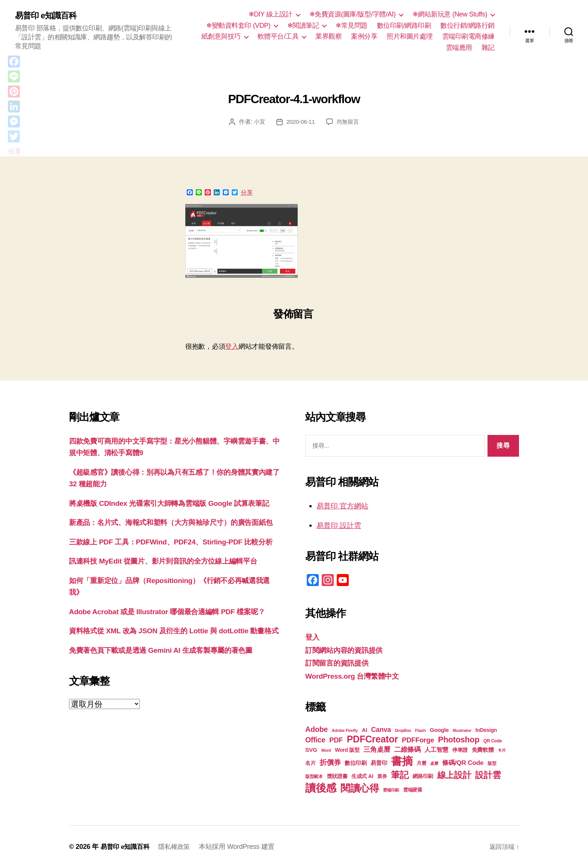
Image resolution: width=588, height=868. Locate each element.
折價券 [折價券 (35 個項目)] (330, 762)
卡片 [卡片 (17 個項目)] (502, 750)
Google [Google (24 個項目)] (439, 730)
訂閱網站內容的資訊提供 (348, 650)
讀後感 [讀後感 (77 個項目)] (321, 788)
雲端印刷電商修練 (468, 36)
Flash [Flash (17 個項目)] (421, 730)
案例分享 (364, 36)
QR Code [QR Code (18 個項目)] (493, 741)
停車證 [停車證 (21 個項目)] (460, 750)
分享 (247, 193)
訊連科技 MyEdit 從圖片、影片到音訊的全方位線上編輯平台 (173, 596)
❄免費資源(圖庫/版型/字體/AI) (352, 14)
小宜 (258, 122)
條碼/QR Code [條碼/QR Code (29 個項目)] (463, 763)
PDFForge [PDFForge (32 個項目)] (418, 740)
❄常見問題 (352, 25)
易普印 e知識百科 (49, 16)
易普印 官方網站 (345, 506)
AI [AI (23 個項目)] (364, 730)
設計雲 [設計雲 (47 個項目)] (488, 775)
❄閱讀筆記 (303, 25)
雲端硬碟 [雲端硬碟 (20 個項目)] (413, 790)
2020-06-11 (300, 122)
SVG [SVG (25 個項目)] (311, 750)
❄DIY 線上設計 (271, 14)
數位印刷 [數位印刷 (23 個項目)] (356, 763)
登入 (232, 346)
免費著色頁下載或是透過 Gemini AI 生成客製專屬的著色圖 (170, 709)
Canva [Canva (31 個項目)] (381, 730)
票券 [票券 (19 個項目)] (382, 777)
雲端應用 (459, 48)
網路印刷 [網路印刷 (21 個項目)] (423, 776)
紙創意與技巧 (221, 36)
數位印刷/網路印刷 (404, 25)
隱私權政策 (178, 847)
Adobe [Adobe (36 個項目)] (316, 729)
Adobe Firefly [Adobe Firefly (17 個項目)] (345, 730)
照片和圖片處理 (410, 36)
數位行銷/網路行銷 (467, 25)
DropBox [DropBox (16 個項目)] (403, 730)
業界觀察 (328, 36)
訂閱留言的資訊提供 (340, 663)
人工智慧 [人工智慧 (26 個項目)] (436, 750)
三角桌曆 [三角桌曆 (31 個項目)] (377, 750)
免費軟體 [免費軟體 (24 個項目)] (483, 750)
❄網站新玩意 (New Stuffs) (450, 14)
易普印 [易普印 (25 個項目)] (379, 763)
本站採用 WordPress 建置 (241, 847)
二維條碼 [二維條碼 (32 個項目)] (407, 749)
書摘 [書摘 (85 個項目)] (402, 761)
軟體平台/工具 (278, 36)
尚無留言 (349, 122)
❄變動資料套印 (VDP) (238, 25)
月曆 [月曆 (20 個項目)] (421, 763)
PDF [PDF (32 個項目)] (336, 740)
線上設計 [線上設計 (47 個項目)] (454, 775)
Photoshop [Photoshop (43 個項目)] (459, 740)
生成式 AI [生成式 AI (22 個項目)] (362, 776)
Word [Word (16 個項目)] (326, 750)
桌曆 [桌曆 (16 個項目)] (434, 763)
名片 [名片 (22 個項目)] (310, 763)
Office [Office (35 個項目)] (315, 740)
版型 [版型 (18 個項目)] (492, 763)
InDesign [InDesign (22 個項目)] (486, 730)
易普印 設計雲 (341, 525)
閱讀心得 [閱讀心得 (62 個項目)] (360, 788)
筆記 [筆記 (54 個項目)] (400, 775)
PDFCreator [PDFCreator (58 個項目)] (372, 739)
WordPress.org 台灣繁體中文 (357, 676)
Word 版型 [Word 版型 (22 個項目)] (347, 750)
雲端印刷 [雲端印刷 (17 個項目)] (391, 790)
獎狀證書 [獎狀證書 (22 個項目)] (337, 776)
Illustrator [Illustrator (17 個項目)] (462, 730)
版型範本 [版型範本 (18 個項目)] (314, 777)
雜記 (488, 48)
